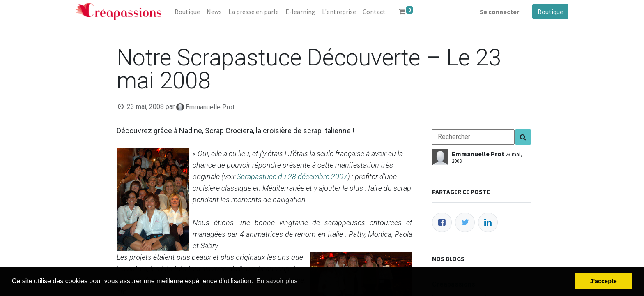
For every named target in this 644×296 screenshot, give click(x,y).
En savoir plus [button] (277, 281)
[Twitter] (465, 222)
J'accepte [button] (604, 281)
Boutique (550, 12)
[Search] (523, 137)
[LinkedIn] (488, 222)
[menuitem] (187, 12)
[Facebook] (442, 222)
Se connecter (499, 12)
